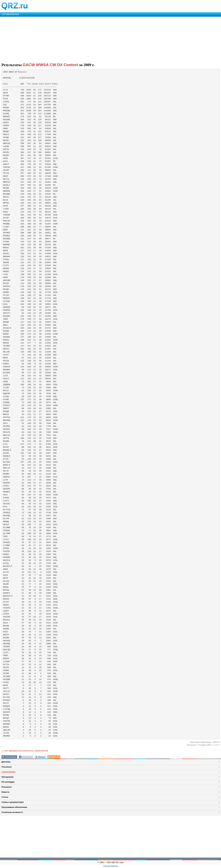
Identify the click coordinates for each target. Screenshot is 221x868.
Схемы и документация (13, 802)
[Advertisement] (89, 39)
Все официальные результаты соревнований (26, 751)
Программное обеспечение (14, 807)
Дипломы (6, 762)
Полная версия (110, 866)
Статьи (5, 797)
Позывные (7, 767)
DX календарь (8, 782)
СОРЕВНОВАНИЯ (10, 14)
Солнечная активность (12, 812)
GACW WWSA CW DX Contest (50, 65)
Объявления (7, 777)
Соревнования (8, 772)
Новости (6, 792)
